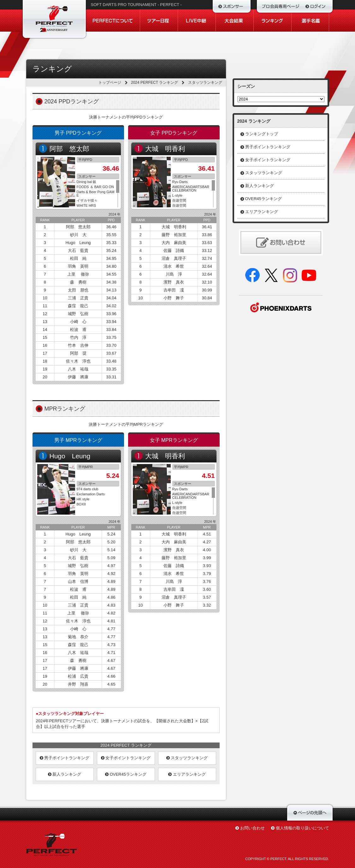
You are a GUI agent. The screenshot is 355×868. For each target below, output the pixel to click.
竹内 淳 (78, 337)
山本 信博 (78, 581)
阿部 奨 (78, 353)
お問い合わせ (252, 828)
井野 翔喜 (78, 684)
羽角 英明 (78, 266)
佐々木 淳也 (78, 361)
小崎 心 (78, 322)
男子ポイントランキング (65, 758)
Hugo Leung (78, 243)
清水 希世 (174, 266)
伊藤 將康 (78, 377)
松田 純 (78, 258)
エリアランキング (187, 774)
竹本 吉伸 (78, 345)
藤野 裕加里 (174, 235)
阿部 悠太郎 (69, 149)
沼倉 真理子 (174, 258)
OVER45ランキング (126, 774)
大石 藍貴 (78, 251)
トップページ (110, 83)
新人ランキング (65, 774)
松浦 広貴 (78, 676)
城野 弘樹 (78, 314)
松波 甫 (78, 330)
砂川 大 (78, 235)
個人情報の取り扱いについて (302, 828)
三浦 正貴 (78, 298)
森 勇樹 (78, 282)
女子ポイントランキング (126, 758)
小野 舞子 (174, 298)
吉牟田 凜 (174, 290)
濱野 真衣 (174, 282)
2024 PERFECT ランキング (154, 83)
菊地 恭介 (78, 637)
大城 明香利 (165, 149)
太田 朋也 (78, 290)
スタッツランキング (187, 758)
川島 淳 (174, 274)
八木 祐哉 (78, 369)
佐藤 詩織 (174, 251)
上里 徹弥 (78, 274)
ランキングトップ (262, 134)
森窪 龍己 (78, 306)
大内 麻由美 (174, 243)
